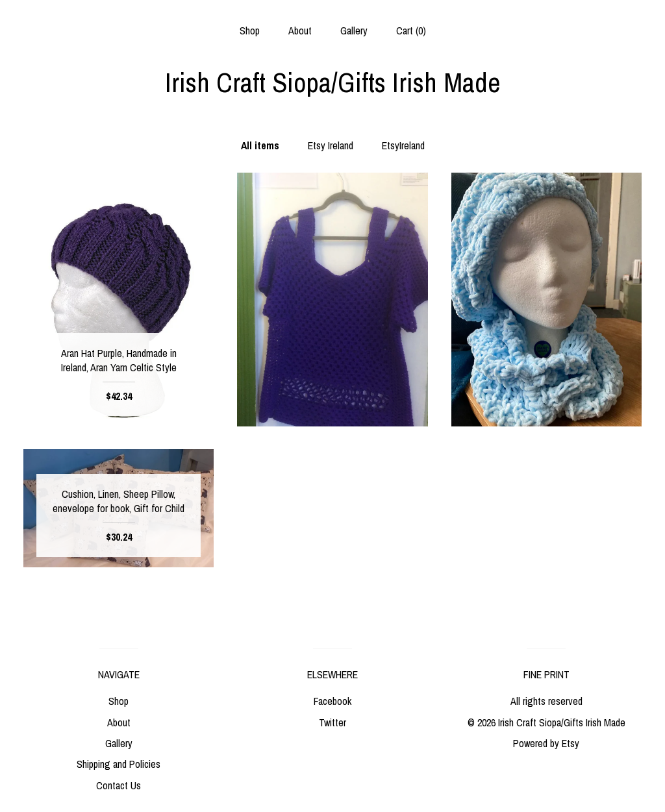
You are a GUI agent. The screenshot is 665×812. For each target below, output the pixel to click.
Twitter (332, 722)
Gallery (354, 31)
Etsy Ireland (331, 145)
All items (260, 145)
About (300, 31)
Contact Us (119, 785)
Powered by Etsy (546, 743)
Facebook (332, 701)
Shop (250, 31)
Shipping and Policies (119, 764)
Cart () (411, 31)
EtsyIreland (403, 145)
